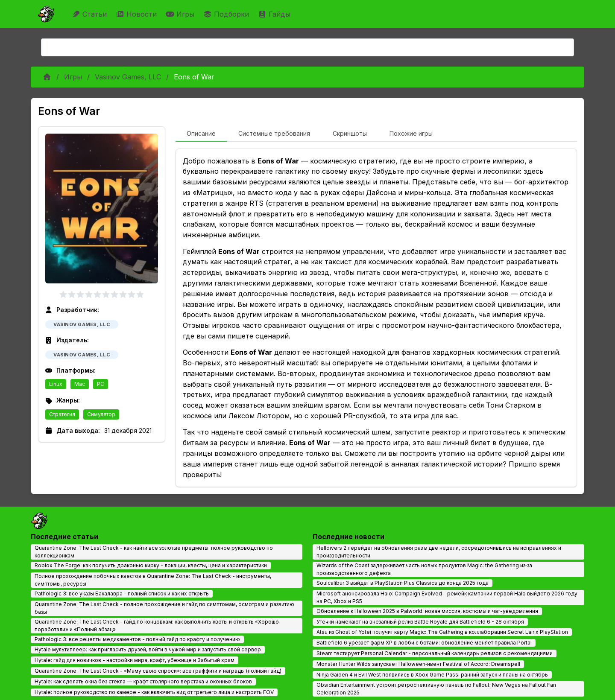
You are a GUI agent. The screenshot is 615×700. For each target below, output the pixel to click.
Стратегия (62, 414)
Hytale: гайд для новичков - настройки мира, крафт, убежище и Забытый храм (135, 660)
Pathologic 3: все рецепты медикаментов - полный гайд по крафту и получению (137, 639)
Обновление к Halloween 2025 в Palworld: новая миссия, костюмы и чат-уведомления (427, 611)
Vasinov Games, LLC (128, 77)
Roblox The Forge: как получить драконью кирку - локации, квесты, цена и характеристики (151, 565)
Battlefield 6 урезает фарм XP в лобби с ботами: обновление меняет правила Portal (424, 643)
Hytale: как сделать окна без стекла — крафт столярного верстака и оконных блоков (143, 681)
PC (101, 384)
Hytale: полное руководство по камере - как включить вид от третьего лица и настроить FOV (154, 692)
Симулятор (101, 414)
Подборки (227, 14)
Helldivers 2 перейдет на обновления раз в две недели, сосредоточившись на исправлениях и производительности (439, 552)
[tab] (201, 134)
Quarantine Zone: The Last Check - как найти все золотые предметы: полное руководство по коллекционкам (154, 552)
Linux (56, 384)
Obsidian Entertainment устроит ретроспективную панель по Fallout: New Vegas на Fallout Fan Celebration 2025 (436, 689)
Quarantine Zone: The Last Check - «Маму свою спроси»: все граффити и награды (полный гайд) (158, 671)
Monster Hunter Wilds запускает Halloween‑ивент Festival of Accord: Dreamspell (418, 664)
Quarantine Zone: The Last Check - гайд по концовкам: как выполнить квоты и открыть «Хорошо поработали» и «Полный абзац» (157, 626)
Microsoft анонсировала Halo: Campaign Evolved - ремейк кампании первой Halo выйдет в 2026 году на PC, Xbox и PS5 (447, 597)
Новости (137, 14)
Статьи (90, 14)
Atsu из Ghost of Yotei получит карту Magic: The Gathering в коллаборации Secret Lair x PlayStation (442, 632)
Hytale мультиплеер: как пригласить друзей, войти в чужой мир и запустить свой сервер (148, 649)
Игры (181, 14)
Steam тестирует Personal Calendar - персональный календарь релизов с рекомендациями (435, 653)
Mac (80, 384)
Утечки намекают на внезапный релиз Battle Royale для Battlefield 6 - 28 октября (420, 622)
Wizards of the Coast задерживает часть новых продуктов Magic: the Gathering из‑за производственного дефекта (424, 569)
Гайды (275, 14)
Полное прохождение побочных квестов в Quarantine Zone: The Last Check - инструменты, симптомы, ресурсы (153, 580)
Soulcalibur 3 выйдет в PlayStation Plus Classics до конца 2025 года (403, 583)
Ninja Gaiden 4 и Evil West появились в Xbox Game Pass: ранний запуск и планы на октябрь (432, 675)
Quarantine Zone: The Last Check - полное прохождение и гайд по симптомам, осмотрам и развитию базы (164, 608)
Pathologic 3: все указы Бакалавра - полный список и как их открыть (122, 594)
